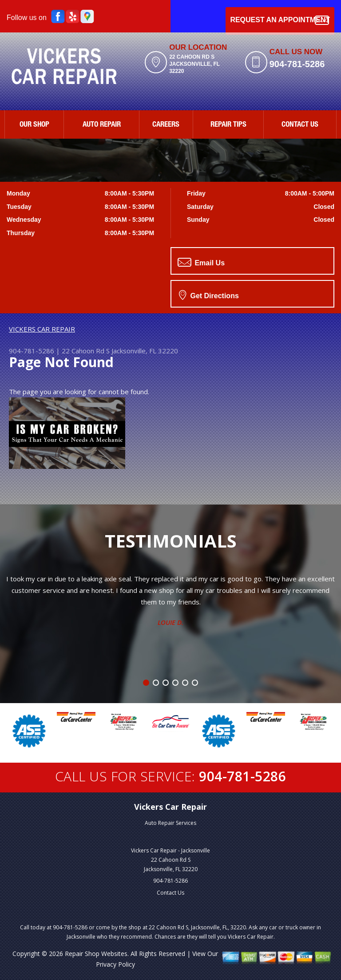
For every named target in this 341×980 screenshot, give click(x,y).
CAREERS (166, 125)
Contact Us (170, 893)
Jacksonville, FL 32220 (145, 351)
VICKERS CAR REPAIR (42, 329)
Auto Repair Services (170, 823)
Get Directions (209, 295)
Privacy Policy (115, 964)
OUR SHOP (34, 125)
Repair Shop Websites (96, 954)
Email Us (201, 262)
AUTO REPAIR (102, 125)
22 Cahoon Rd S (86, 351)
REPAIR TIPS (228, 125)
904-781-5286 (297, 64)
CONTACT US (300, 125)
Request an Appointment (280, 20)
